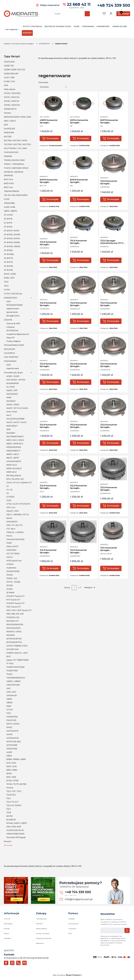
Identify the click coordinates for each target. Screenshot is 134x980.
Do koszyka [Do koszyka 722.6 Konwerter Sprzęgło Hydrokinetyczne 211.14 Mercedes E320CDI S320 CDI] (83, 260)
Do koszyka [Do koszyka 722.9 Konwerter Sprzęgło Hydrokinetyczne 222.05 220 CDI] (83, 568)
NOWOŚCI (27, 33)
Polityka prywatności (44, 938)
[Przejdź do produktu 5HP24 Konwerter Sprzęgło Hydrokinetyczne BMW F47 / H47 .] (83, 103)
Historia (7, 934)
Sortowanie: (43, 82)
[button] (87, 14)
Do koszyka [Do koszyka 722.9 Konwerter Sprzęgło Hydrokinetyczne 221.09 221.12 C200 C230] (113, 382)
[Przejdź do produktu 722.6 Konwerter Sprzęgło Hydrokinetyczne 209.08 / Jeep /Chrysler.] (53, 224)
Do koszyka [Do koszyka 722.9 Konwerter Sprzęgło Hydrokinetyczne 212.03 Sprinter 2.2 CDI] (52, 321)
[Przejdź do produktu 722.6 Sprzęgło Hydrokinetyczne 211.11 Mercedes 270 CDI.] (114, 224)
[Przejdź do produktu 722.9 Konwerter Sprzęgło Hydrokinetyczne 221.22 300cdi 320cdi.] (53, 468)
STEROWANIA (88, 26)
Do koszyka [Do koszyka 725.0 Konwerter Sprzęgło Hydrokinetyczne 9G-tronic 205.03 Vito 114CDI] (113, 568)
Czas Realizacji (41, 919)
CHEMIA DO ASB (119, 26)
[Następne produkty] (90, 588)
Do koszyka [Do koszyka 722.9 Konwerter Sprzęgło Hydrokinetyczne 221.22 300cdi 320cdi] (52, 506)
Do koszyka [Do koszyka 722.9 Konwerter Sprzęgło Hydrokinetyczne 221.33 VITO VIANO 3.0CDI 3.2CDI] (83, 506)
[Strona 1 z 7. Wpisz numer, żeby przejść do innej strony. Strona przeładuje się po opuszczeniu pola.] (74, 588)
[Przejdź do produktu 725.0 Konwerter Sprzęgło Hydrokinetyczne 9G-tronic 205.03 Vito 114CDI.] (114, 530)
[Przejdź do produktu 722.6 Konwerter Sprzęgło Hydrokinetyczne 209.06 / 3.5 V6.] (114, 164)
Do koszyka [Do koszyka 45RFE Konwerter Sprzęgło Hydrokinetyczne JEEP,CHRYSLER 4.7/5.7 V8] (52, 138)
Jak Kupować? (74, 924)
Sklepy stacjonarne (50, 5)
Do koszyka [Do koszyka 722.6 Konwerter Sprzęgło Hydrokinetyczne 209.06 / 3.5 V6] (113, 199)
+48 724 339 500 (114, 5)
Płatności (39, 924)
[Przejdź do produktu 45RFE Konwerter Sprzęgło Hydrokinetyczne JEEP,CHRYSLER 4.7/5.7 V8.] (53, 103)
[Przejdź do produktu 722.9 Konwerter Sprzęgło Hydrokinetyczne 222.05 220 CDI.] (83, 532)
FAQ (70, 934)
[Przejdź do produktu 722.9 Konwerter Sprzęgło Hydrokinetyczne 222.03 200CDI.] (53, 532)
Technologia (8, 924)
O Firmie (7, 919)
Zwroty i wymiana (43, 934)
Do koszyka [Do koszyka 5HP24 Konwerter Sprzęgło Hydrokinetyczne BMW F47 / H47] (83, 138)
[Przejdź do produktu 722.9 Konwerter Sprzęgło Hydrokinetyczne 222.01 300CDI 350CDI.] (114, 469)
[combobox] (66, 14)
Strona (67, 588)
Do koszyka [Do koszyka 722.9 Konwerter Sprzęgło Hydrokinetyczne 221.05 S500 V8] (83, 382)
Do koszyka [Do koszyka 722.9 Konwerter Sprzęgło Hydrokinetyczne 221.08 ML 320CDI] (52, 382)
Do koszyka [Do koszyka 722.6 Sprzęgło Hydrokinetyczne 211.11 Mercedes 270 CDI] (113, 260)
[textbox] (53, 87)
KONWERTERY (103, 26)
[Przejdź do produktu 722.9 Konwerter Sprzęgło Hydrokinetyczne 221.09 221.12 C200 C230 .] (114, 346)
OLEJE (76, 26)
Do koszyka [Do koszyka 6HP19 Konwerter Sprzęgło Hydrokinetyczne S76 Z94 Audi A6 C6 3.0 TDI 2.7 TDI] (113, 138)
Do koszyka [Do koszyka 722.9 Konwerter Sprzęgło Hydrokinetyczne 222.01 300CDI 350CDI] (113, 506)
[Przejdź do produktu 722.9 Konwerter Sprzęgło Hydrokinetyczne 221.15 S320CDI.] (83, 407)
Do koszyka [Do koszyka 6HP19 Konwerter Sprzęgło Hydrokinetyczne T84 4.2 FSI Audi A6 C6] (83, 199)
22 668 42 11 (79, 4)
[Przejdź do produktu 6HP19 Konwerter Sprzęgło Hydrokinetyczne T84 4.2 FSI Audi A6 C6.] (83, 163)
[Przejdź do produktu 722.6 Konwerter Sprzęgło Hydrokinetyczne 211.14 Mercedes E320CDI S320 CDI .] (83, 224)
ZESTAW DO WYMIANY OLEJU (58, 26)
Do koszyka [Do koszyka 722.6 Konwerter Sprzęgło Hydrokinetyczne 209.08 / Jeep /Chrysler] (52, 260)
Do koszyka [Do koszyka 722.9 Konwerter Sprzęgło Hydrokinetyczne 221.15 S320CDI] (83, 443)
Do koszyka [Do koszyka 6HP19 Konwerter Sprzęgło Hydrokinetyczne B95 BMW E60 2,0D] (52, 199)
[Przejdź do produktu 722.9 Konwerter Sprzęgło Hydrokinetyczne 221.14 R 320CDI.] (53, 407)
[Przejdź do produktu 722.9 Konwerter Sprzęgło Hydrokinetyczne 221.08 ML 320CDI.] (53, 346)
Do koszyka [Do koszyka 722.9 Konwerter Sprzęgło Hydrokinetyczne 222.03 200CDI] (52, 568)
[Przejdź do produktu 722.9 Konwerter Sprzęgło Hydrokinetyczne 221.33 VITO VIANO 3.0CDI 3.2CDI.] (83, 468)
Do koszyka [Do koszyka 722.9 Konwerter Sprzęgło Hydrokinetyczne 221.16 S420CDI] (113, 443)
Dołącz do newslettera (127, 930)
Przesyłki (71, 919)
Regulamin (40, 943)
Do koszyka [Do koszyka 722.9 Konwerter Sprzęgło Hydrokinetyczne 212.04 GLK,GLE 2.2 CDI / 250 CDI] (83, 321)
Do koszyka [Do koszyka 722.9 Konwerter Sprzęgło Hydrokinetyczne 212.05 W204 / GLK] (113, 321)
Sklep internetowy (66, 975)
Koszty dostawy (42, 929)
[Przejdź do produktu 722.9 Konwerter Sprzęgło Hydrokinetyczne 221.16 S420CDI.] (114, 407)
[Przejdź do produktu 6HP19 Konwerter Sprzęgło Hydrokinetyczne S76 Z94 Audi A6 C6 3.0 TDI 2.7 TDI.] (114, 103)
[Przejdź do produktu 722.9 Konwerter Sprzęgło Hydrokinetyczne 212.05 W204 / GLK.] (114, 285)
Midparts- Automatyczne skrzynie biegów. (19, 44)
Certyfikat (7, 938)
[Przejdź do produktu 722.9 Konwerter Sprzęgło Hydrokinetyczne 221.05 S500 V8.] (83, 346)
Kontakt (7, 929)
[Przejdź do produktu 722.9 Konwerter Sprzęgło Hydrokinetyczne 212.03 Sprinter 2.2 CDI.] (53, 285)
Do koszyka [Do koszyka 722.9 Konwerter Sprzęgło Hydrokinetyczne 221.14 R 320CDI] (52, 443)
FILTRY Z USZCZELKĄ (32, 26)
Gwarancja (72, 929)
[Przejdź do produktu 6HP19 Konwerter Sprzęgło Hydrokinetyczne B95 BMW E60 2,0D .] (53, 163)
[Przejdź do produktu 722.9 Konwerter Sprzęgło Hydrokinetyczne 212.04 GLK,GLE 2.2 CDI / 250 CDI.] (83, 285)
